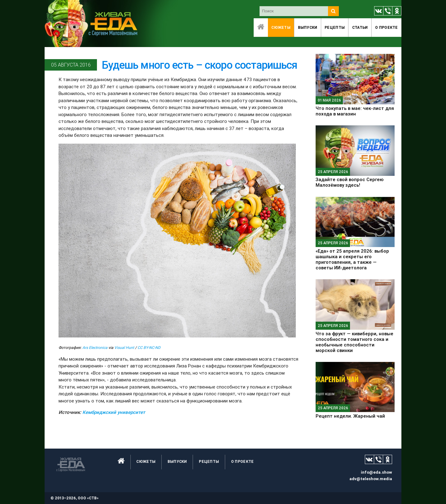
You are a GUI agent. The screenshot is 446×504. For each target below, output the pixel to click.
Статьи (360, 27)
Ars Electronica (95, 348)
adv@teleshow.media (371, 479)
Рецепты (335, 27)
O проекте (387, 27)
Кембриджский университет (114, 412)
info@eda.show (376, 472)
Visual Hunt (124, 348)
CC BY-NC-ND (149, 348)
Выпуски (308, 27)
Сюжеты (281, 27)
